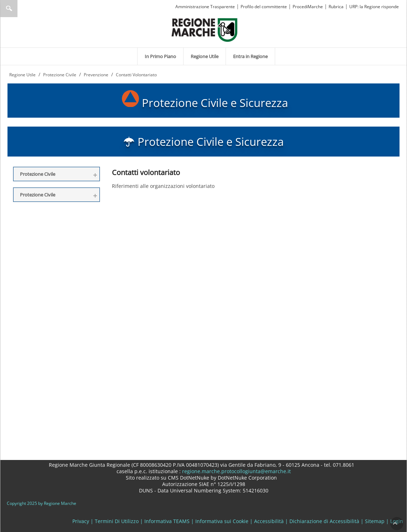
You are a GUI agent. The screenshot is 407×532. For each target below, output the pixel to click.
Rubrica (336, 7)
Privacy (81, 521)
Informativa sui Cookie (222, 521)
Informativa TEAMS (167, 521)
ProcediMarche (308, 7)
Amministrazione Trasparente (205, 7)
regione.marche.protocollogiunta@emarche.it (236, 471)
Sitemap (375, 521)
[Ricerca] (23, 9)
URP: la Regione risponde (374, 7)
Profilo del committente (264, 7)
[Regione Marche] (205, 29)
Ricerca (9, 9)
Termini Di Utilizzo (117, 521)
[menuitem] (160, 56)
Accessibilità (269, 521)
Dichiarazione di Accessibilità (324, 521)
